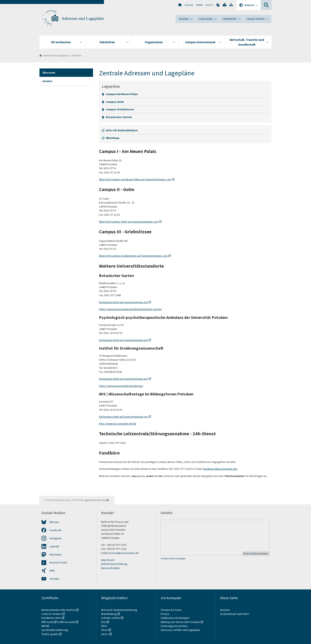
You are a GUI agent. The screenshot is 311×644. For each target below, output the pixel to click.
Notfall (199, 5)
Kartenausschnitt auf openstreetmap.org (123, 302)
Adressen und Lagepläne (83, 18)
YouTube (55, 579)
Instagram (56, 538)
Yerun (104, 630)
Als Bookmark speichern (235, 614)
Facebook (56, 530)
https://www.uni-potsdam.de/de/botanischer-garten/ (131, 309)
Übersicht (76, 55)
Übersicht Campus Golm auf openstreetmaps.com (129, 222)
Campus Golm (115, 102)
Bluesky (54, 522)
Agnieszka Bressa (95, 500)
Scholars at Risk (111, 618)
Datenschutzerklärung (114, 564)
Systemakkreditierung (55, 630)
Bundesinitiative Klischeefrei (58, 610)
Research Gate (58, 562)
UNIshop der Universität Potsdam (180, 622)
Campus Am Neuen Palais (122, 94)
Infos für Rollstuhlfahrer (122, 130)
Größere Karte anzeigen (173, 558)
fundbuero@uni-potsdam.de (220, 469)
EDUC (104, 626)
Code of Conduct (51, 614)
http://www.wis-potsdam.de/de (118, 424)
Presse (165, 614)
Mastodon (56, 555)
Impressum (108, 560)
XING (52, 571)
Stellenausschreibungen (175, 618)
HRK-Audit (47, 622)
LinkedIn (54, 546)
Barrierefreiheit (110, 568)
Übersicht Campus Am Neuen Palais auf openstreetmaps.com (135, 179)
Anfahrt (48, 81)
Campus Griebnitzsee (120, 109)
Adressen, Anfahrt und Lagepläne (180, 630)
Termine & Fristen (171, 610)
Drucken (225, 610)
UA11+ (105, 634)
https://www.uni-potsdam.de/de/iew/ (121, 386)
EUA (103, 622)
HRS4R (45, 626)
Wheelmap (113, 138)
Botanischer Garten (119, 117)
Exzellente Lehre (51, 618)
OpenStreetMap (251, 554)
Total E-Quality (50, 634)
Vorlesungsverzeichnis (174, 626)
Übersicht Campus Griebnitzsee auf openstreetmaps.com (133, 256)
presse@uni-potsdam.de (124, 553)
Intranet (189, 5)
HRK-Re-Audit (67, 622)
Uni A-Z (209, 5)
